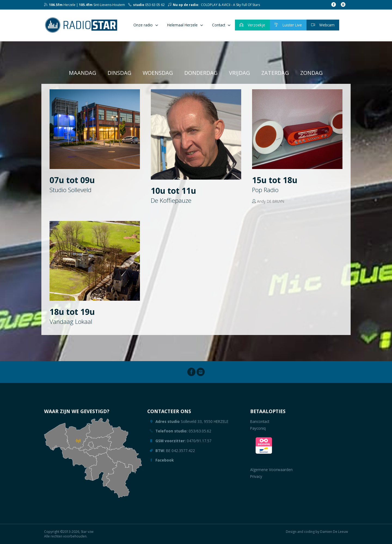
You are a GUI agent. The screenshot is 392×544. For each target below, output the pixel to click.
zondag (312, 73)
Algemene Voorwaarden (271, 470)
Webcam (323, 25)
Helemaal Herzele (182, 25)
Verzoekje (252, 25)
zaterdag (275, 73)
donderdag (201, 73)
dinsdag (120, 73)
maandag (83, 73)
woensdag (158, 73)
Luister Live (288, 25)
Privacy (256, 476)
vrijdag (240, 73)
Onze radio (143, 25)
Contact (219, 25)
